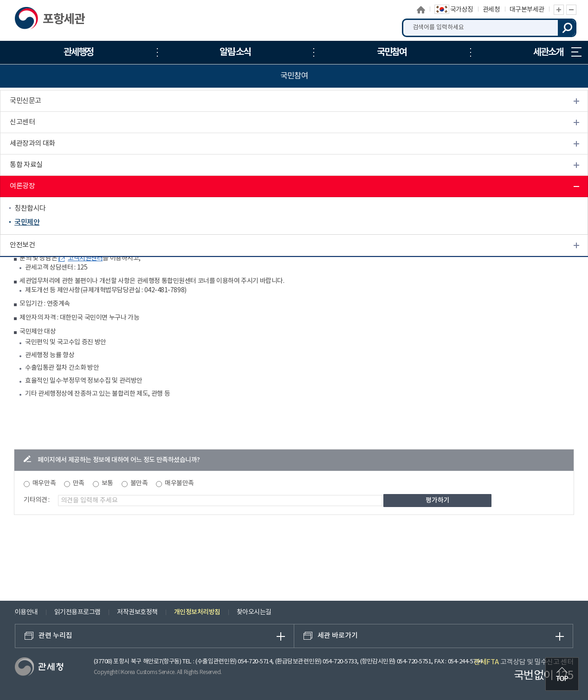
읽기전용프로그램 (78, 612)
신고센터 (22, 122)
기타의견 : (37, 500)
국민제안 (27, 222)
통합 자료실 (26, 165)
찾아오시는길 (254, 612)
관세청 (491, 10)
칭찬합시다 (30, 209)
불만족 (139, 483)
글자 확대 (559, 10)
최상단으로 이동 (562, 674)
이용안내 (26, 612)
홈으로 (421, 10)
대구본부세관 (527, 10)
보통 (107, 483)
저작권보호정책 (137, 612)
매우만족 (44, 483)
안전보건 (22, 245)
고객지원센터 (85, 258)
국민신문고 (26, 101)
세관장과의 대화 (32, 144)
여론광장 (22, 186)
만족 (79, 483)
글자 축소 (571, 10)
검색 (567, 28)
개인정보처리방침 (197, 612)
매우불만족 (179, 483)
